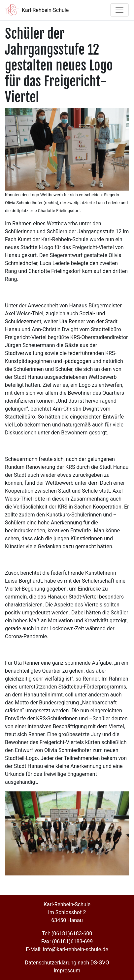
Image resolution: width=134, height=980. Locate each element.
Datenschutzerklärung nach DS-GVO (67, 963)
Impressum (67, 971)
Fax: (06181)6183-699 (67, 941)
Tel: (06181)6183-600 (67, 934)
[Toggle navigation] (119, 10)
